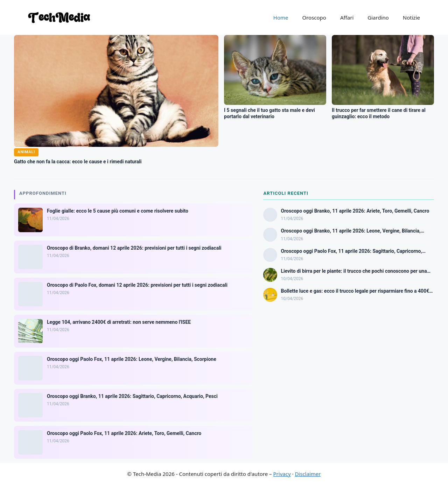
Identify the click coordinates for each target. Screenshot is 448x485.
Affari (347, 17)
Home (281, 17)
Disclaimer (308, 474)
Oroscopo (314, 17)
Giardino (378, 17)
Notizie (411, 17)
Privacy (282, 474)
